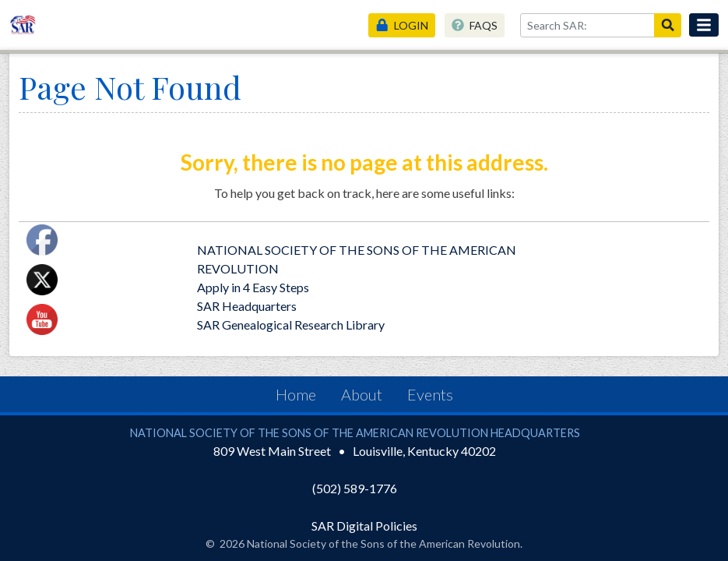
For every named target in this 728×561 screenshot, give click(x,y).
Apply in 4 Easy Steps (253, 287)
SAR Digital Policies (364, 526)
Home (296, 394)
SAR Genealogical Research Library (291, 325)
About (362, 394)
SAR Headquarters (247, 306)
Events (430, 394)
